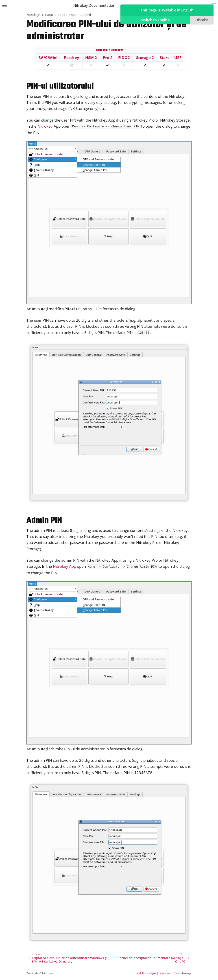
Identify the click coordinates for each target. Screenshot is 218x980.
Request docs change (175, 973)
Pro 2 (108, 58)
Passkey (72, 58)
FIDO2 (124, 58)
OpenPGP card (80, 15)
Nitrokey (45, 126)
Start (164, 58)
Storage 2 (145, 58)
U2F (178, 58)
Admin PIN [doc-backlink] (44, 521)
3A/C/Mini (48, 58)
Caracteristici (55, 15)
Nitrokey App (64, 566)
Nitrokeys (34, 15)
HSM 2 (91, 58)
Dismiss (202, 20)
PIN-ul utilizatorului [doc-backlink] (60, 86)
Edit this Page (146, 973)
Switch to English (155, 20)
